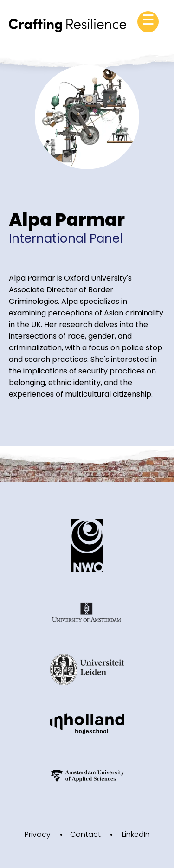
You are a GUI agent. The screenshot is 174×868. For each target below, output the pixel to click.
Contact (85, 834)
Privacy (38, 834)
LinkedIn (136, 834)
